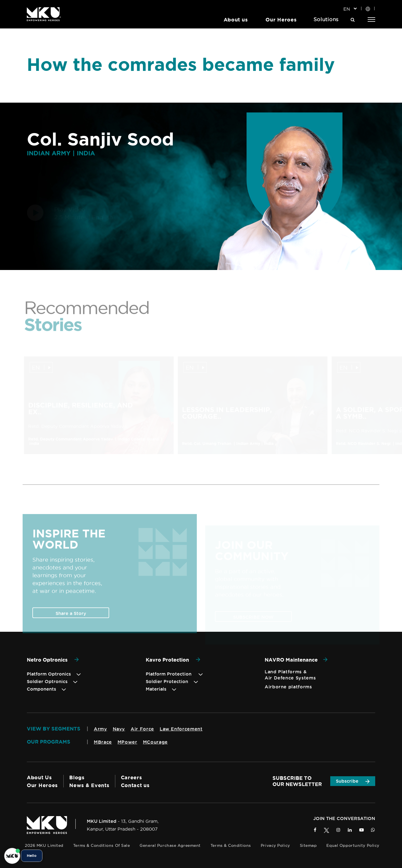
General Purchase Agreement (170, 845)
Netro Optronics (53, 660)
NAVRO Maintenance (296, 660)
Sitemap (308, 845)
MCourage (155, 742)
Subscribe (353, 781)
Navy (119, 729)
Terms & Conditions (231, 845)
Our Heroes (281, 20)
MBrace (103, 742)
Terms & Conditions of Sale (102, 845)
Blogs (77, 777)
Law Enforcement (181, 729)
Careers (131, 777)
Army (100, 729)
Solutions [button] (326, 19)
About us (236, 20)
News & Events (89, 785)
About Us (39, 777)
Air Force (142, 729)
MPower (127, 742)
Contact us (135, 785)
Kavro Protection (173, 660)
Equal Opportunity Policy (353, 845)
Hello (32, 856)
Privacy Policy (275, 845)
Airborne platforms (288, 687)
